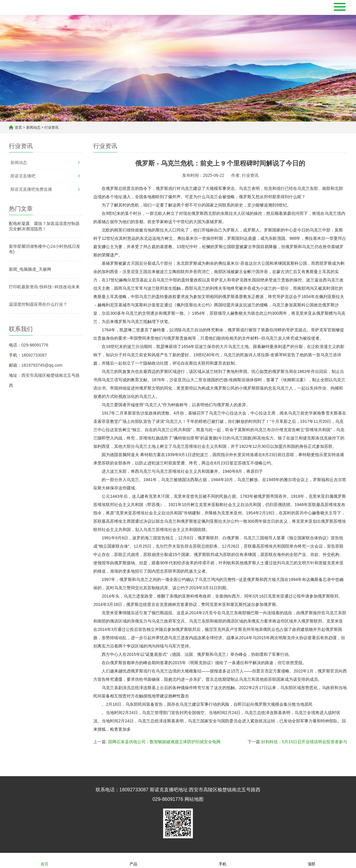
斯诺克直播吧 (23, 176)
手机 (223, 860)
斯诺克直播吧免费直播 (31, 189)
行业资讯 (51, 127)
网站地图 (194, 799)
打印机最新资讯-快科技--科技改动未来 (44, 287)
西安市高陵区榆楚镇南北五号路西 (225, 790)
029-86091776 (35, 345)
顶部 (311, 860)
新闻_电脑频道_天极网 (30, 269)
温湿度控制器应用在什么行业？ (38, 304)
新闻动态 (33, 127)
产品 (133, 860)
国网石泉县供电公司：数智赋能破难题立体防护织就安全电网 (164, 742)
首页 (18, 127)
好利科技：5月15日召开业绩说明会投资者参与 (304, 742)
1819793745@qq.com (42, 365)
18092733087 (34, 355)
